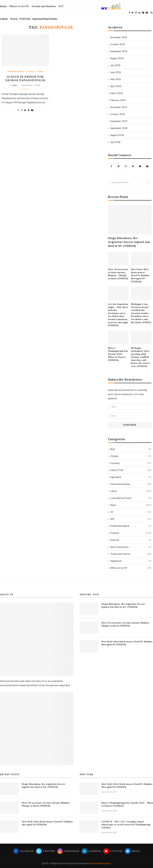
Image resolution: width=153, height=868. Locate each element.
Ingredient (131, 477)
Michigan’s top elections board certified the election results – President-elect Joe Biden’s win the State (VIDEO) (141, 313)
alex (15, 85)
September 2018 (119, 128)
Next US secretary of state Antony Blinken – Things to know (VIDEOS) (118, 274)
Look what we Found (131, 498)
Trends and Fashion (44, 6)
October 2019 (118, 114)
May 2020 (116, 79)
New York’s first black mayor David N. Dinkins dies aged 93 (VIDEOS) (140, 275)
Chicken (131, 456)
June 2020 (116, 72)
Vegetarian (131, 561)
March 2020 (117, 93)
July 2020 (115, 65)
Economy (131, 463)
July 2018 (115, 142)
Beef (131, 449)
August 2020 (117, 58)
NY (131, 512)
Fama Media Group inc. (101, 863)
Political (25, 19)
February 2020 (118, 100)
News (14, 19)
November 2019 (119, 107)
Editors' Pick (131, 470)
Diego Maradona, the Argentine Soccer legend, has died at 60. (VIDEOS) (129, 242)
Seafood (131, 540)
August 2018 (117, 135)
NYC (61, 6)
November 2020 (119, 37)
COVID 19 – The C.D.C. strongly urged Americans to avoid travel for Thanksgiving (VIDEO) (126, 825)
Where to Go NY (19, 6)
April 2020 (116, 86)
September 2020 (119, 51)
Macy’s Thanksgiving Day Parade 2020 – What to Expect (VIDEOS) (118, 354)
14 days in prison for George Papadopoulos (25, 78)
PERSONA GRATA (131, 526)
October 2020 (118, 44)
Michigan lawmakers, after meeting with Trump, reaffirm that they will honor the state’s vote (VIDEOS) (140, 357)
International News (45, 19)
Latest (4, 19)
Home (3, 6)
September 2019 (119, 121)
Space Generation (131, 547)
